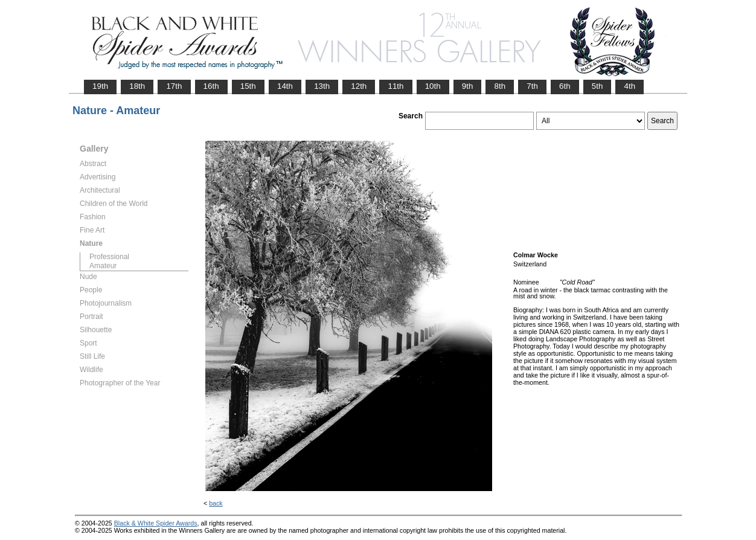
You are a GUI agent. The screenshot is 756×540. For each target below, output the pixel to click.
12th (359, 86)
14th (285, 86)
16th (211, 86)
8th (500, 86)
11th (396, 86)
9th (468, 86)
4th (629, 86)
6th (565, 86)
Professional (109, 257)
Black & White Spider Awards (156, 523)
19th (100, 86)
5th (597, 86)
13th (322, 86)
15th (248, 86)
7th (532, 86)
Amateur (103, 266)
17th (174, 86)
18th (137, 86)
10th (433, 86)
